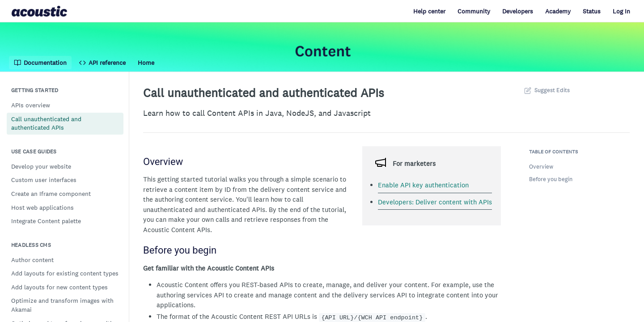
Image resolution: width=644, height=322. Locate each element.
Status (592, 11)
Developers (518, 11)
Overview (541, 167)
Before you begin (551, 179)
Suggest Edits (546, 90)
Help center (429, 11)
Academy (558, 11)
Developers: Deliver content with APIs (435, 202)
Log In (621, 11)
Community (474, 11)
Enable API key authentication (423, 185)
